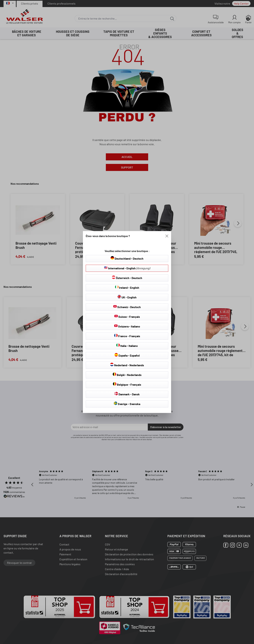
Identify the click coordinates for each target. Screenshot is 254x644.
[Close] (167, 236)
